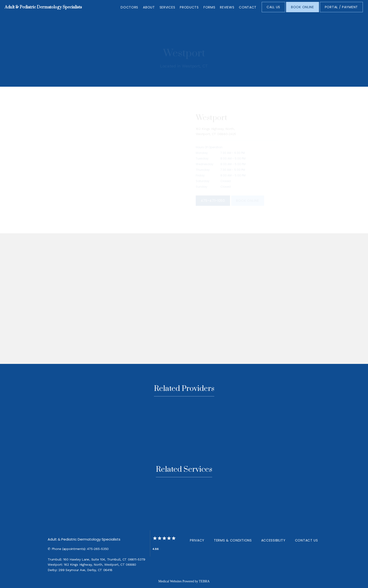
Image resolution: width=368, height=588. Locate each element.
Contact (248, 7)
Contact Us (307, 540)
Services (167, 7)
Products (189, 7)
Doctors (129, 7)
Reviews (227, 7)
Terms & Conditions (233, 540)
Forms (209, 7)
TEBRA (204, 581)
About (149, 7)
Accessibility (273, 540)
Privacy (197, 540)
